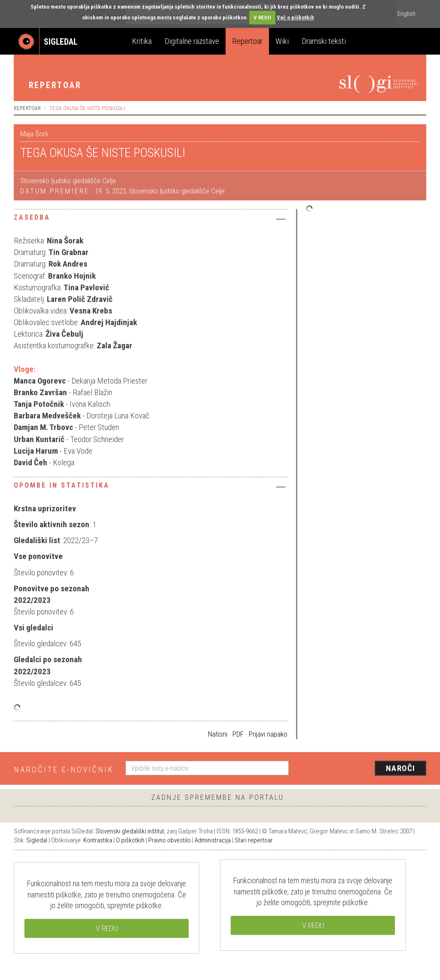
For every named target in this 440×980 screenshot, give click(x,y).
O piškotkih (130, 840)
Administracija (213, 840)
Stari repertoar (254, 840)
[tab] (151, 220)
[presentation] (363, 769)
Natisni (218, 734)
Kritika (142, 41)
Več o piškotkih (295, 17)
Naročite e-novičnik (64, 770)
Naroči (401, 768)
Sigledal (37, 840)
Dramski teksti (324, 41)
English (406, 14)
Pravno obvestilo (170, 840)
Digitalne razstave (192, 41)
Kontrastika (98, 840)
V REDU (262, 17)
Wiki (282, 41)
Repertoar (247, 41)
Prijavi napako (268, 734)
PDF (238, 734)
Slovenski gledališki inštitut (130, 831)
